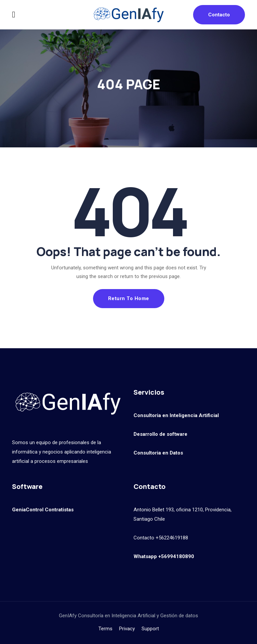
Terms (105, 629)
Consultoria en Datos (158, 453)
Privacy (127, 629)
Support (150, 629)
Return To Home (129, 298)
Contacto (219, 15)
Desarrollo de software (160, 434)
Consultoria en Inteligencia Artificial (176, 415)
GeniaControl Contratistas (43, 510)
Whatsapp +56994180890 (164, 556)
